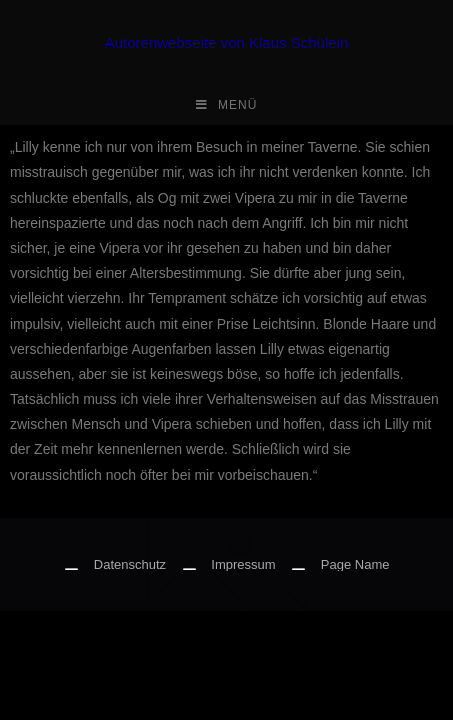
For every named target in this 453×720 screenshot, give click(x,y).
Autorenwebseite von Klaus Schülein (227, 42)
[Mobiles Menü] (227, 105)
